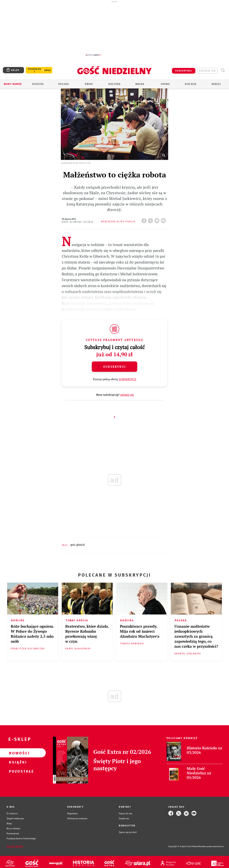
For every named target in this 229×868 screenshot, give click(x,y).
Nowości (17, 753)
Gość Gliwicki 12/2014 (78, 222)
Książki (17, 762)
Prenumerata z (35, 70)
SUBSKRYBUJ (184, 71)
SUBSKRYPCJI (127, 379)
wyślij (164, 220)
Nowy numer (13, 84)
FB (145, 220)
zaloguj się (207, 71)
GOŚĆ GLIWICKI (78, 545)
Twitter (151, 220)
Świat (89, 84)
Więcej (216, 84)
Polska (64, 84)
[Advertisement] (114, 28)
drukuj (158, 220)
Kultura (114, 84)
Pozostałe (17, 771)
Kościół (38, 84)
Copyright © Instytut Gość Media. (183, 846)
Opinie (165, 84)
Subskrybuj (114, 367)
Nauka (140, 84)
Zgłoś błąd (15, 847)
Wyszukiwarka (223, 70)
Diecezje (191, 84)
